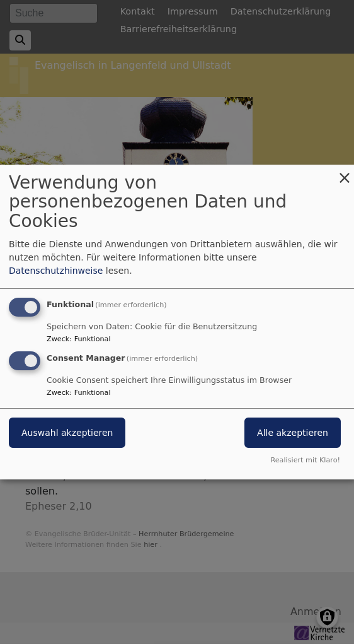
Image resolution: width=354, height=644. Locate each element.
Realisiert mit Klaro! (305, 460)
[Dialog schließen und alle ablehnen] (345, 173)
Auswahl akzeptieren (67, 433)
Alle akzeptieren (293, 433)
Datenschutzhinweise (56, 271)
